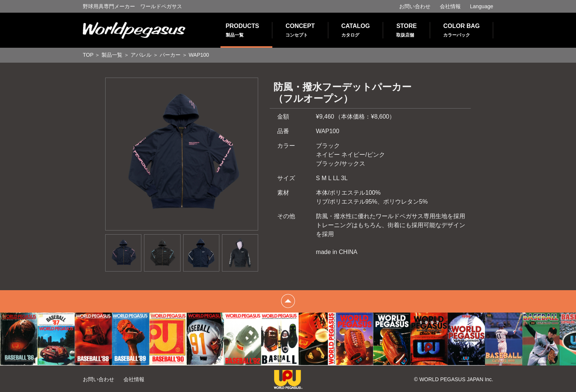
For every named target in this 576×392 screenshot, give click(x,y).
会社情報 (450, 6)
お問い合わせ (415, 6)
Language (482, 6)
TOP (88, 55)
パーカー (170, 55)
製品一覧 (112, 55)
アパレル (141, 55)
